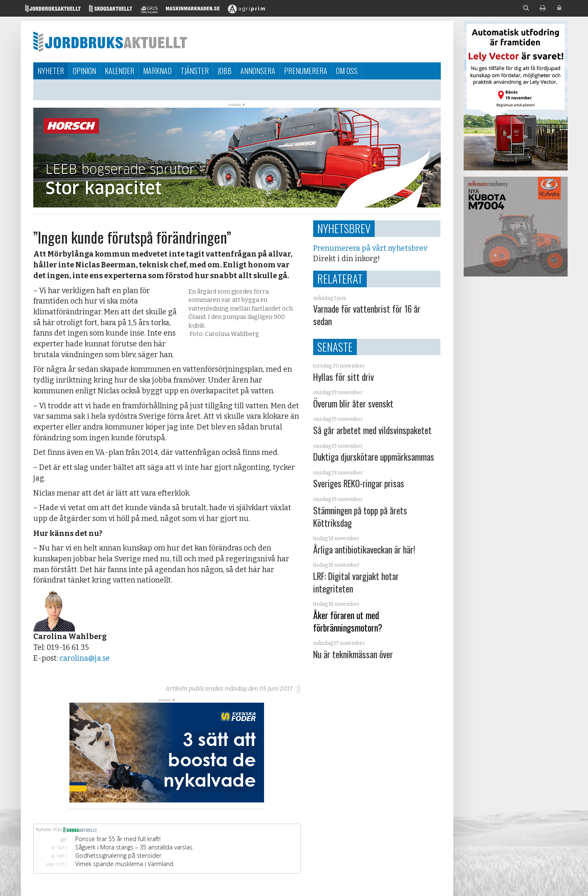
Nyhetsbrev (344, 228)
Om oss (347, 71)
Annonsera (258, 71)
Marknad (157, 71)
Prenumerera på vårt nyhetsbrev (370, 248)
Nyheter (51, 71)
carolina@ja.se (85, 658)
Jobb (225, 71)
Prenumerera (306, 71)
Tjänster (195, 71)
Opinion (84, 71)
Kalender (120, 71)
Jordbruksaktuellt (110, 42)
